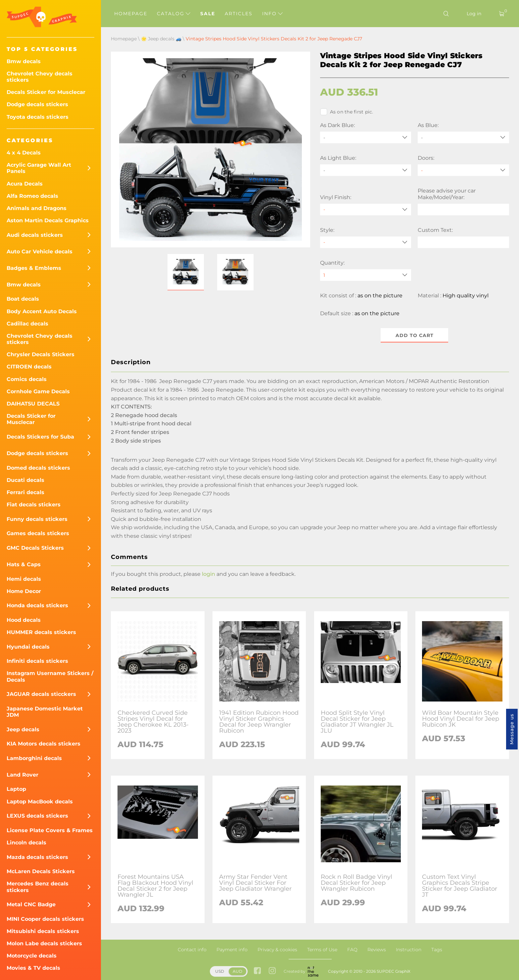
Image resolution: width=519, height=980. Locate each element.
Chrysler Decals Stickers (41, 354)
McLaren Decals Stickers (41, 871)
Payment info (232, 950)
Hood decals (24, 620)
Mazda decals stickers (37, 857)
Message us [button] (512, 729)
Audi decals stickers (35, 235)
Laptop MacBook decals (40, 802)
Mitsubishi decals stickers (43, 931)
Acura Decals (25, 184)
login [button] (209, 574)
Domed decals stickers (38, 468)
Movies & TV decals (33, 968)
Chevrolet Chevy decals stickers (40, 77)
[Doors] (463, 170)
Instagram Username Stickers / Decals (50, 676)
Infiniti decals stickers (37, 661)
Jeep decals (23, 729)
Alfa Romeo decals (32, 196)
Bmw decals (24, 61)
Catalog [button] (174, 14)
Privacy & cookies (277, 950)
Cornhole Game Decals (38, 391)
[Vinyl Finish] (366, 210)
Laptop (16, 789)
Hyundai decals (28, 647)
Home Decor (24, 591)
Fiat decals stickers (34, 505)
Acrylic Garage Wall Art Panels (39, 168)
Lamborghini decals (34, 758)
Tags (437, 950)
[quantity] (366, 275)
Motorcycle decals (32, 956)
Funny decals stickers (37, 519)
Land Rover (23, 775)
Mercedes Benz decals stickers (38, 887)
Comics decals (27, 379)
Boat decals (23, 299)
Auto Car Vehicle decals (40, 252)
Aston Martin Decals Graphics (48, 220)
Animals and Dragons (37, 208)
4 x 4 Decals (24, 153)
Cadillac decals (27, 324)
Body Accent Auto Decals (42, 311)
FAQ (352, 950)
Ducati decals (25, 480)
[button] (186, 272)
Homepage (131, 14)
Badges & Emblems (34, 268)
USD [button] (220, 971)
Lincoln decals (26, 843)
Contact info (192, 950)
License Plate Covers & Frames (50, 830)
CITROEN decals (29, 367)
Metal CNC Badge (31, 904)
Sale (208, 14)
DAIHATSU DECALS (33, 404)
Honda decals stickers (37, 605)
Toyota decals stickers (38, 117)
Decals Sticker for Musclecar (46, 92)
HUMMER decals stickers (41, 632)
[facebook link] (257, 972)
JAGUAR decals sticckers (41, 694)
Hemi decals (24, 579)
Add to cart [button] (415, 335)
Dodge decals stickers (37, 104)
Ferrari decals (25, 492)
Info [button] (272, 14)
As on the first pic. (347, 112)
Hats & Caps (24, 564)
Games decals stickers (38, 533)
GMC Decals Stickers (35, 548)
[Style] (366, 242)
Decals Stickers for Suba (40, 437)
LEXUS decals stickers (37, 816)
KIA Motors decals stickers (44, 744)
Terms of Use (322, 950)
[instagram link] (272, 972)
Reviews (377, 950)
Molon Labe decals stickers (44, 943)
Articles (239, 14)
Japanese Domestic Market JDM (45, 712)
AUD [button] (237, 971)
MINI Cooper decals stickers (45, 919)
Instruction (409, 950)
